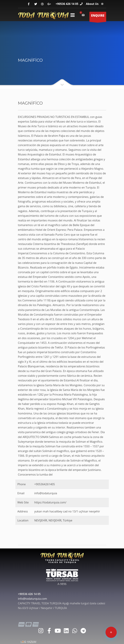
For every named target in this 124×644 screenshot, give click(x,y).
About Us (92, 4)
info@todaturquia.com (33, 599)
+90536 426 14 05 (67, 4)
